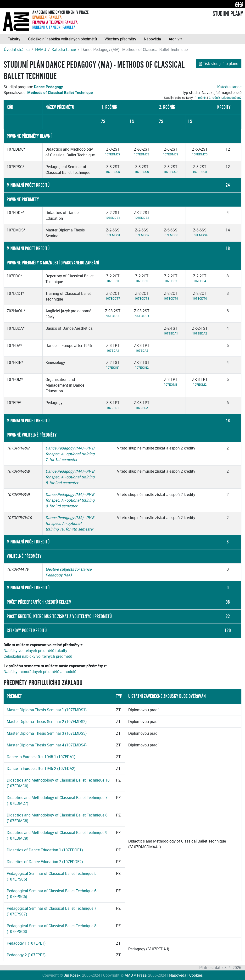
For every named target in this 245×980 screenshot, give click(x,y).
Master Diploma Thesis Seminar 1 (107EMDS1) (47, 710)
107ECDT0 (200, 298)
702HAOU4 (142, 316)
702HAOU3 (113, 316)
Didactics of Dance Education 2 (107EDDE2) (45, 862)
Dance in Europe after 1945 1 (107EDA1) (41, 757)
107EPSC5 (113, 172)
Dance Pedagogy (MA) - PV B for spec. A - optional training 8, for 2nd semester (70, 477)
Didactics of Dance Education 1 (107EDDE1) (45, 850)
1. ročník (201, 98)
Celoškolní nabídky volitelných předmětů (38, 656)
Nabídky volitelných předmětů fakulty (35, 651)
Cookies (196, 975)
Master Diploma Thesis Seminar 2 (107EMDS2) (47, 722)
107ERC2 (142, 281)
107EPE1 (113, 408)
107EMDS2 (142, 235)
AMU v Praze (136, 975)
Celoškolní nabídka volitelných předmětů (62, 39)
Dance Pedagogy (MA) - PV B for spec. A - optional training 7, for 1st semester (70, 454)
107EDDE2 (142, 218)
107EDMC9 (171, 154)
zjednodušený (232, 98)
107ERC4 (200, 281)
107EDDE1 (113, 218)
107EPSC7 (171, 172)
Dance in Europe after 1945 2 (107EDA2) (41, 768)
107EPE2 (142, 408)
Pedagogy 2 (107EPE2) (26, 955)
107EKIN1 (113, 367)
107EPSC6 (142, 172)
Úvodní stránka (17, 49)
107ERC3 (171, 281)
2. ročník (214, 98)
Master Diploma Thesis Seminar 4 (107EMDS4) (47, 745)
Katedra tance (64, 49)
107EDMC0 (200, 154)
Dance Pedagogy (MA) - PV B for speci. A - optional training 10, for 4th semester (70, 523)
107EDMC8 (142, 154)
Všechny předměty (120, 39)
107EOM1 (171, 384)
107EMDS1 (113, 235)
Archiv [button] (174, 39)
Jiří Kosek (72, 975)
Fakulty (14, 39)
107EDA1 (113, 350)
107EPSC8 (200, 172)
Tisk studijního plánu (219, 64)
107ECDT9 (171, 298)
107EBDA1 (171, 333)
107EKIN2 (142, 367)
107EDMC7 (113, 154)
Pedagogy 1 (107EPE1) (26, 943)
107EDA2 (142, 350)
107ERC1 (113, 281)
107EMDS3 (171, 235)
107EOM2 (200, 384)
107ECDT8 (142, 298)
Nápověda (152, 39)
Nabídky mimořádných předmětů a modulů (40, 672)
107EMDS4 (200, 235)
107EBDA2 (200, 333)
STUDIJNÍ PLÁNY (228, 14)
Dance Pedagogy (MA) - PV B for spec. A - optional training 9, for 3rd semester (70, 500)
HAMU (41, 49)
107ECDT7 (113, 298)
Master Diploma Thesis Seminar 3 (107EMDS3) (47, 733)
